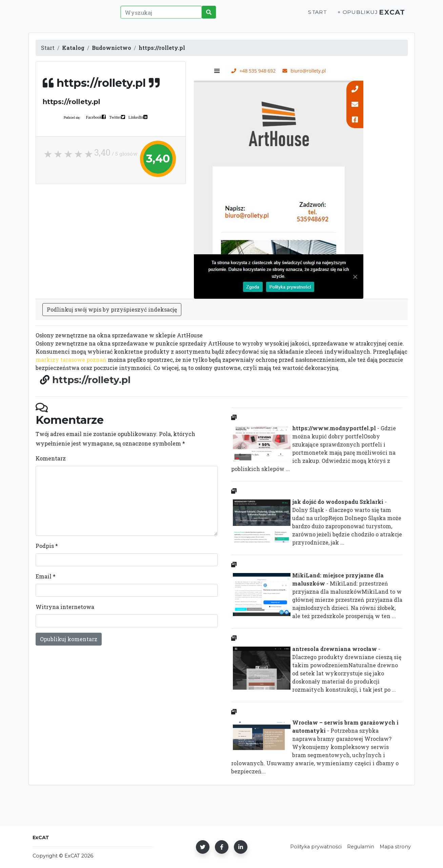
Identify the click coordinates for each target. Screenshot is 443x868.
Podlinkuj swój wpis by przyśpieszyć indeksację (112, 309)
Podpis (47, 546)
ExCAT (390, 16)
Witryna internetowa (65, 607)
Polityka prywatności (316, 847)
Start (312, 16)
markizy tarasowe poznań (71, 360)
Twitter (115, 117)
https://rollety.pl (91, 380)
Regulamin (361, 847)
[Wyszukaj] (159, 16)
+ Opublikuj (352, 16)
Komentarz (51, 458)
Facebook (94, 117)
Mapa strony (395, 847)
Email (46, 576)
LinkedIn (136, 117)
